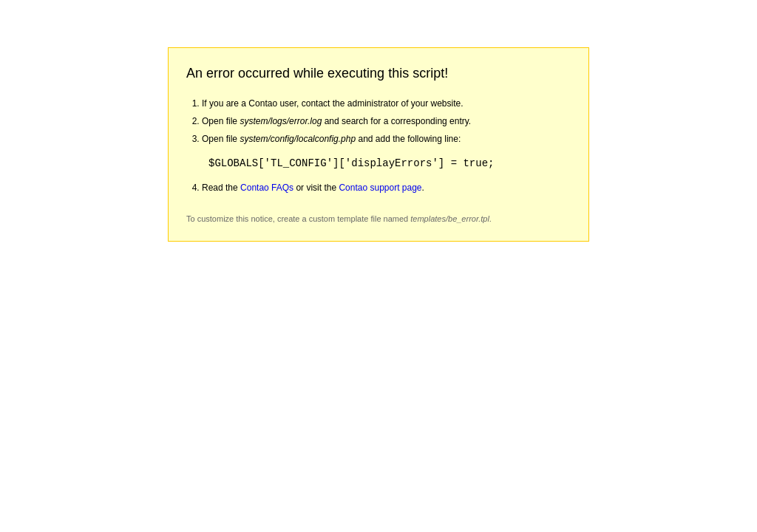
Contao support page (380, 188)
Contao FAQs (267, 188)
